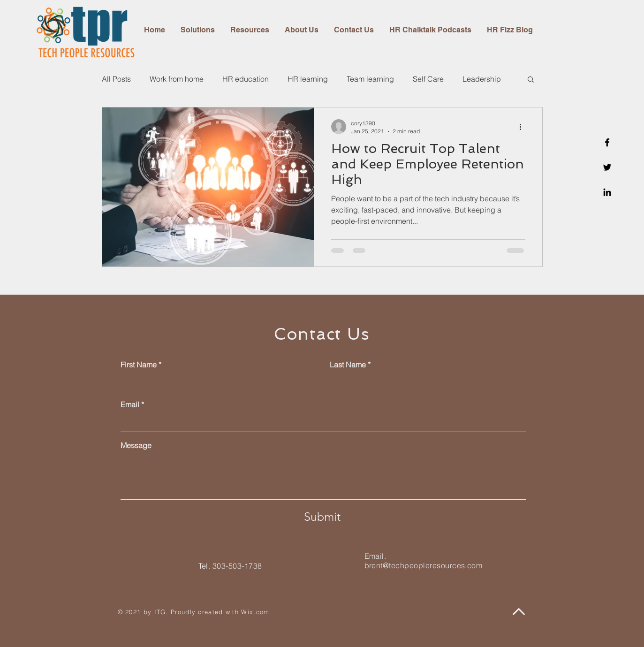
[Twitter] (607, 167)
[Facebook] (607, 142)
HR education (246, 79)
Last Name (348, 365)
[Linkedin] (607, 192)
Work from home (177, 79)
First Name (139, 365)
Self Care (428, 79)
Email (130, 404)
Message (136, 445)
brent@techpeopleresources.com (424, 565)
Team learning (370, 79)
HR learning (308, 79)
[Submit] (322, 517)
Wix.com (255, 612)
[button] (531, 80)
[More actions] (524, 127)
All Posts (116, 79)
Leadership (482, 79)
